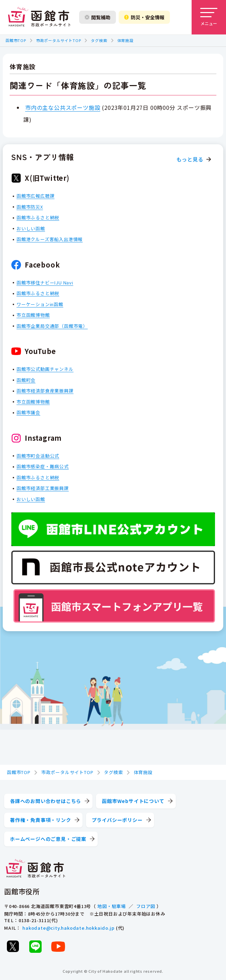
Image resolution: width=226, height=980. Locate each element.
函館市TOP (16, 40)
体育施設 (125, 40)
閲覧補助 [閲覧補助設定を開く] (98, 17)
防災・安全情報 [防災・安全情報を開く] (144, 17)
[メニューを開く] (209, 17)
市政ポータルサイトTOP (59, 40)
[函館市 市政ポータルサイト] (39, 17)
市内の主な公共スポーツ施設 (63, 107)
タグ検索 (99, 40)
